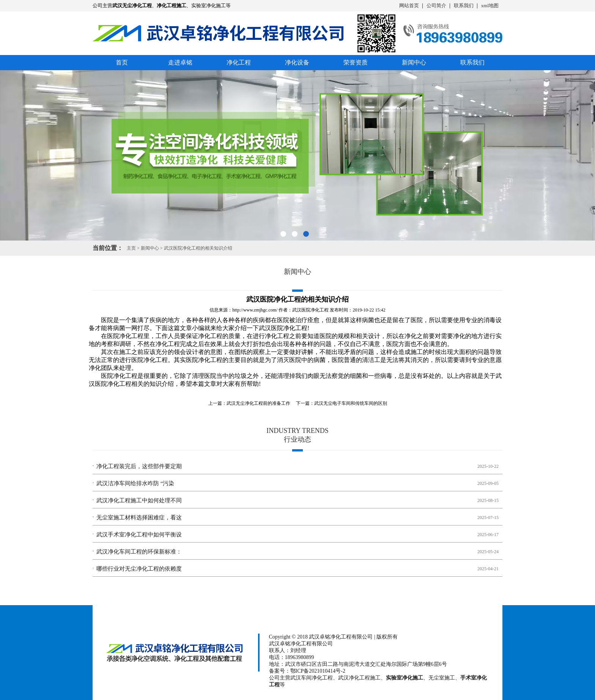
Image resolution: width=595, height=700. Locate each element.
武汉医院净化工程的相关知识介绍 (198, 248)
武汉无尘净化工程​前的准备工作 (258, 403)
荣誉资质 (356, 62)
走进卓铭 (180, 62)
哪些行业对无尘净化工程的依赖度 (139, 569)
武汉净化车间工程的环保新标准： (139, 552)
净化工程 (239, 62)
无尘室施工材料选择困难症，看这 (139, 518)
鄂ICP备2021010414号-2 (318, 671)
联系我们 (464, 6)
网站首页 (409, 6)
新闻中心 (414, 62)
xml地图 (490, 6)
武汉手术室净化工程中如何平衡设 (139, 535)
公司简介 (436, 6)
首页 (122, 62)
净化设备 (297, 62)
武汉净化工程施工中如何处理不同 (139, 500)
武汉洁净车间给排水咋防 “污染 (135, 483)
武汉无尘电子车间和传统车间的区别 (351, 403)
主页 (131, 248)
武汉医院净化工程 (310, 310)
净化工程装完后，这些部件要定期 (139, 466)
